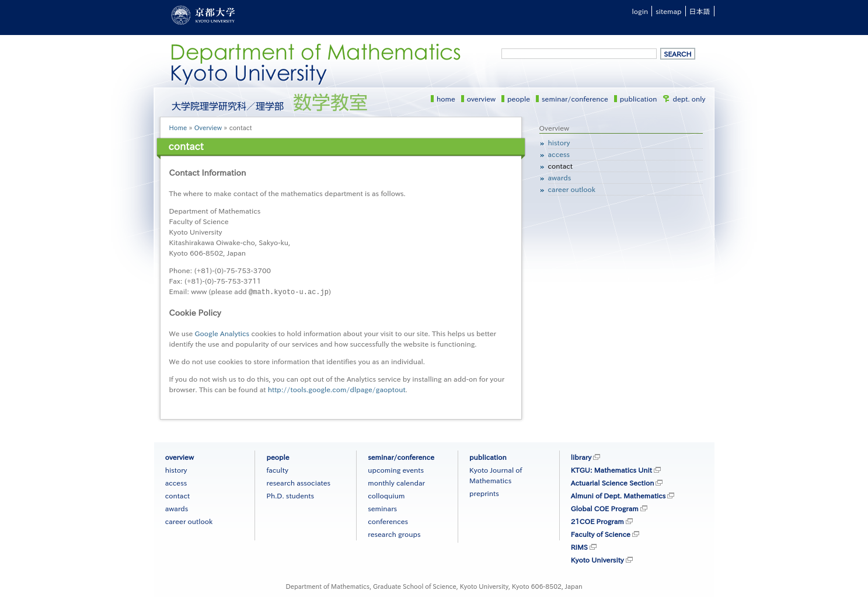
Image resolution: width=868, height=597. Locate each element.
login (640, 11)
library (581, 456)
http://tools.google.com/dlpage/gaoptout (337, 389)
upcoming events (396, 469)
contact (560, 166)
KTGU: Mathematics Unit (611, 469)
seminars (382, 508)
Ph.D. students (290, 495)
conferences (388, 521)
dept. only (689, 99)
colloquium (386, 495)
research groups (394, 533)
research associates (298, 482)
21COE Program (597, 521)
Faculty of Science (601, 533)
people (519, 99)
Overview (208, 128)
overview (481, 99)
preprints (484, 493)
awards (560, 177)
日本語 (700, 11)
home (446, 99)
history (559, 142)
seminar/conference (575, 99)
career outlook (572, 189)
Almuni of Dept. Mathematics (618, 495)
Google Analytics (222, 333)
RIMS (579, 546)
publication (639, 99)
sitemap (668, 11)
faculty (277, 469)
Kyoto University (597, 559)
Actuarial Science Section (613, 482)
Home (178, 128)
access (559, 154)
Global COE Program (605, 508)
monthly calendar (396, 482)
